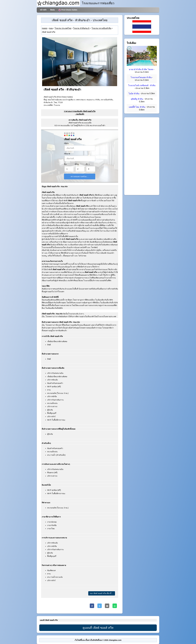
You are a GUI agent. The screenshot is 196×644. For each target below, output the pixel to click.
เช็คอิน (66, 143)
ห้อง (65, 164)
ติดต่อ (52, 10)
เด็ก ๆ (88, 164)
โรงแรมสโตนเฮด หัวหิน (141, 77)
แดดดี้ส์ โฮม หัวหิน (137, 107)
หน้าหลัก (43, 10)
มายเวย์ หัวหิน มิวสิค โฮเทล (141, 69)
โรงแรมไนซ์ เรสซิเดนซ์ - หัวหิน (142, 86)
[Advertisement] (142, 156)
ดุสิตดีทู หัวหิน (137, 99)
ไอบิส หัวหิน (134, 94)
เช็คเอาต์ (67, 154)
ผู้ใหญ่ (77, 164)
